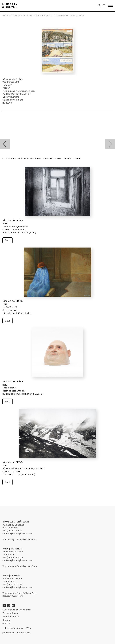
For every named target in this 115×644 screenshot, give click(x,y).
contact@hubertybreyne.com (17, 533)
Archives (7, 623)
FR (104, 5)
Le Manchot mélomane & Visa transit (39, 15)
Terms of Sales (10, 613)
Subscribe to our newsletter (17, 610)
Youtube (13, 606)
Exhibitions (15, 15)
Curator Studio (23, 633)
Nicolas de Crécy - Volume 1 (71, 15)
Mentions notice (11, 616)
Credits (6, 620)
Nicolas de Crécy (13, 79)
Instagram (9, 606)
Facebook (4, 606)
